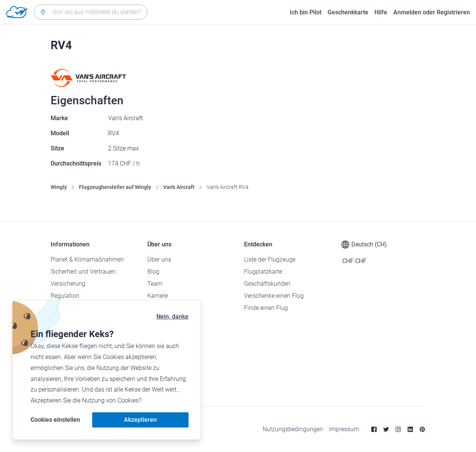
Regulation (65, 296)
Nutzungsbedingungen (293, 429)
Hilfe (381, 12)
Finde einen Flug (266, 308)
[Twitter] (386, 429)
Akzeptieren (140, 420)
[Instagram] (398, 429)
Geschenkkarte (348, 12)
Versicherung (68, 284)
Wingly (59, 187)
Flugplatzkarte (263, 272)
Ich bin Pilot (306, 12)
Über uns (159, 259)
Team (155, 284)
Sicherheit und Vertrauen (83, 272)
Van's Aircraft (179, 187)
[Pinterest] (422, 429)
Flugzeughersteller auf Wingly (115, 187)
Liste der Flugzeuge (270, 259)
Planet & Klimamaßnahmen (87, 259)
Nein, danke (172, 317)
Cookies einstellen (55, 420)
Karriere (158, 296)
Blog (153, 272)
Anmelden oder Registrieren (432, 12)
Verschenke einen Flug (274, 296)
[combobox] (91, 12)
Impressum (344, 429)
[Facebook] (374, 429)
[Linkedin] (410, 429)
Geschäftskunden (267, 284)
